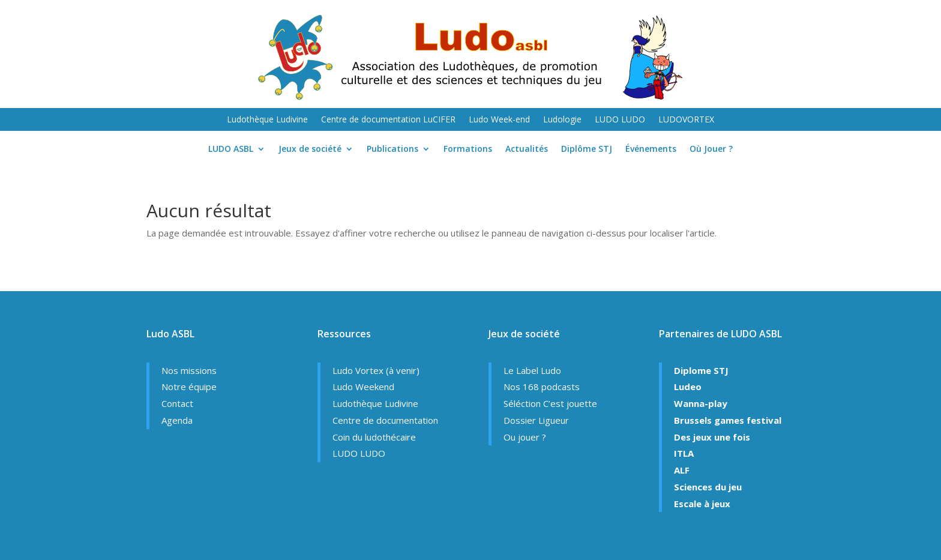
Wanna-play (701, 403)
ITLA (684, 453)
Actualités (527, 149)
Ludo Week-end (499, 120)
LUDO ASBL (231, 149)
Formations (468, 149)
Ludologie (562, 120)
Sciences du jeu (708, 487)
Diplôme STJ (587, 149)
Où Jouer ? (711, 149)
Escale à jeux (702, 504)
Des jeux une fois (712, 437)
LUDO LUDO (620, 120)
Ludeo (688, 387)
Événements (651, 149)
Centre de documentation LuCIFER (388, 120)
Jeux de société (310, 149)
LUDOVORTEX (686, 120)
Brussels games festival (728, 420)
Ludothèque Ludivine (267, 120)
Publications (392, 149)
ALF (682, 470)
